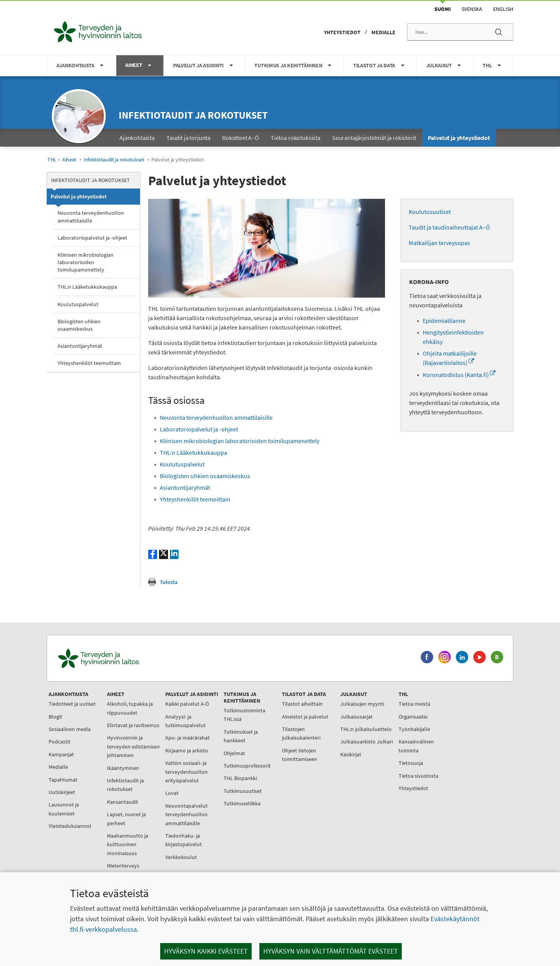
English (503, 9)
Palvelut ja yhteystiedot (79, 196)
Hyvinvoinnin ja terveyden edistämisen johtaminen (133, 746)
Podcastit (59, 742)
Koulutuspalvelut (78, 304)
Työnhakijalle (414, 729)
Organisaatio (413, 717)
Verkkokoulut (181, 857)
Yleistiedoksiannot (70, 826)
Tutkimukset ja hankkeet (241, 736)
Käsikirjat (351, 754)
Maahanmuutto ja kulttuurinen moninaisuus (128, 844)
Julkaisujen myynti (362, 704)
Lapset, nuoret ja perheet (126, 819)
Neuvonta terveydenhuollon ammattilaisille (91, 217)
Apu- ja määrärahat (187, 738)
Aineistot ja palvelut (305, 717)
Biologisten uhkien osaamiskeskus (79, 325)
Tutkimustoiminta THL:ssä (244, 715)
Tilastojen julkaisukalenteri (301, 733)
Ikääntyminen (123, 768)
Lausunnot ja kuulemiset (64, 809)
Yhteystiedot (342, 32)
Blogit (55, 717)
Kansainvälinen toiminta (416, 746)
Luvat (172, 793)
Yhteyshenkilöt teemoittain (89, 363)
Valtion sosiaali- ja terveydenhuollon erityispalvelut (186, 772)
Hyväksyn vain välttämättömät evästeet (331, 951)
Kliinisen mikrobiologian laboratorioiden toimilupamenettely (86, 262)
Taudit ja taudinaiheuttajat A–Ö (449, 227)
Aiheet (69, 160)
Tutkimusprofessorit (247, 766)
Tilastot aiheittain (302, 704)
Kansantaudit (122, 802)
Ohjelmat (234, 753)
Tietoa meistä (414, 704)
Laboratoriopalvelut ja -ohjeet (92, 238)
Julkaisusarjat (356, 717)
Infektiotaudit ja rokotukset (193, 115)
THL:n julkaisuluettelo (366, 729)
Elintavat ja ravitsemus (133, 725)
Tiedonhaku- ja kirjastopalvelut (184, 840)
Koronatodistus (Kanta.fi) (459, 375)
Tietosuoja (411, 763)
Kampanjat (61, 754)
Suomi (443, 9)
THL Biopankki (240, 778)
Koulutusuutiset (430, 212)
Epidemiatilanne (444, 321)
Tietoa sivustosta (418, 776)
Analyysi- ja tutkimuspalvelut (185, 721)
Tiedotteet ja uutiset (72, 704)
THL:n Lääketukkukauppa (87, 287)
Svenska (472, 9)
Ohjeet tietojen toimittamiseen (300, 755)
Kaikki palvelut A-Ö (187, 704)
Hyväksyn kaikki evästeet (206, 951)
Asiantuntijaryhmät (80, 346)
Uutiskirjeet (62, 792)
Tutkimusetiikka (242, 803)
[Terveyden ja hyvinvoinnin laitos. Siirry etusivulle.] (133, 658)
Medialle (383, 32)
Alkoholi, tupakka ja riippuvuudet (130, 708)
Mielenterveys (123, 866)
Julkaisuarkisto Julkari (367, 742)
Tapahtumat (63, 780)
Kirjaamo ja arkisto (187, 750)
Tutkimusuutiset (243, 791)
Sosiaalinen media (70, 729)
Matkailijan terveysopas (439, 243)
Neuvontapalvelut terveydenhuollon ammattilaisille (186, 814)
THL (52, 160)
